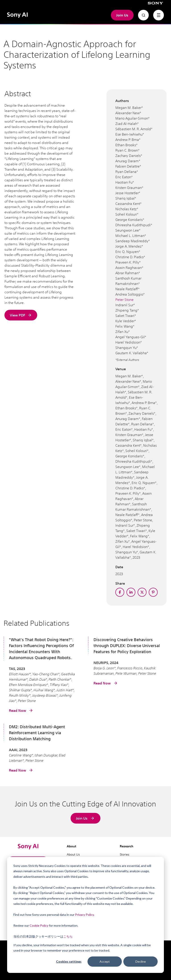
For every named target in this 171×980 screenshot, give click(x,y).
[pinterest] (153, 592)
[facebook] (120, 592)
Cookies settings (69, 961)
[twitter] (142, 592)
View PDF (21, 315)
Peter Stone (124, 300)
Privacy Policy (84, 915)
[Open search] (143, 15)
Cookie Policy (39, 925)
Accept (105, 961)
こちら (68, 936)
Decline (141, 961)
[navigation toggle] (159, 15)
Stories (124, 854)
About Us (73, 854)
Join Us (122, 15)
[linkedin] (131, 592)
